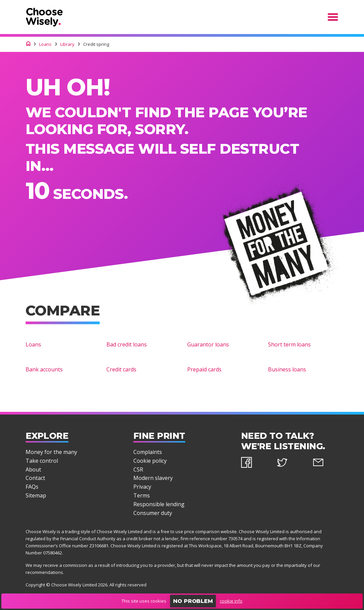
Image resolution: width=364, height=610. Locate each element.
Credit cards (121, 369)
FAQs (32, 487)
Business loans (287, 369)
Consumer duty (153, 513)
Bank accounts (44, 369)
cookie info (231, 601)
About (33, 469)
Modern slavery (153, 478)
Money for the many (51, 452)
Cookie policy (150, 461)
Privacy (142, 487)
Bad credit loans (127, 344)
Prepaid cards (204, 369)
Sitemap (36, 495)
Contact (35, 478)
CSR (138, 469)
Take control (42, 461)
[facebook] (254, 464)
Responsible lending (159, 504)
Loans (33, 344)
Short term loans (289, 344)
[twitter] (290, 464)
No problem (193, 601)
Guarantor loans (208, 344)
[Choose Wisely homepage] (28, 44)
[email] (326, 464)
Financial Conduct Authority (88, 539)
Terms (142, 495)
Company (313, 546)
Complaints (148, 452)
